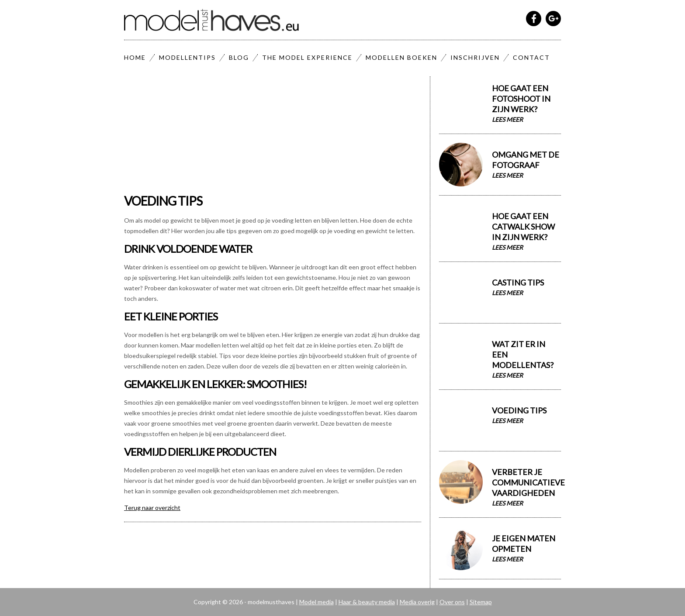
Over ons (452, 602)
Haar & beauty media (367, 602)
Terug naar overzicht (152, 508)
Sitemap (481, 602)
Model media (317, 602)
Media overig (417, 602)
